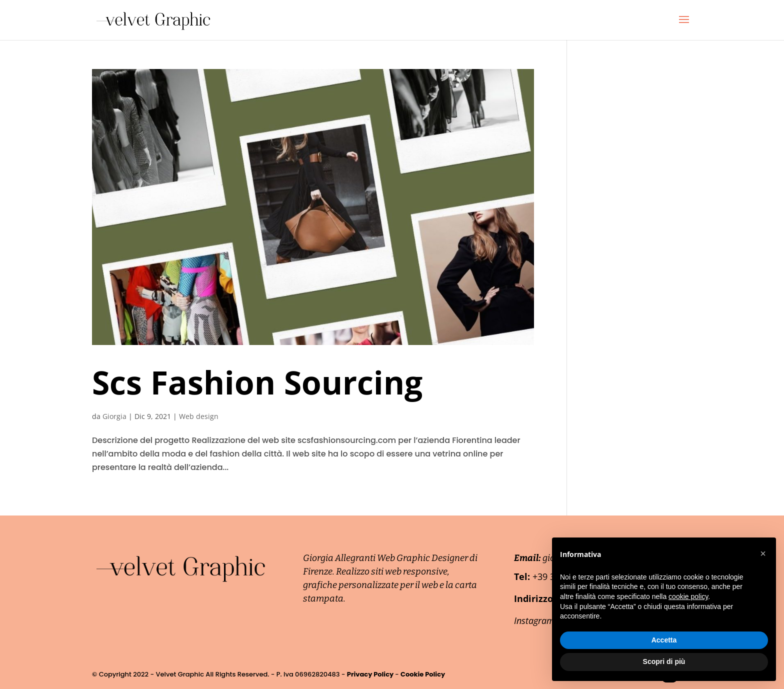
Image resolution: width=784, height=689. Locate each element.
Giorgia (114, 416)
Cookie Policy (423, 674)
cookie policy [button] (688, 596)
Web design (199, 416)
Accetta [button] (664, 640)
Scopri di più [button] (664, 661)
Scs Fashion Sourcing (257, 382)
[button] (763, 553)
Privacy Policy (371, 674)
